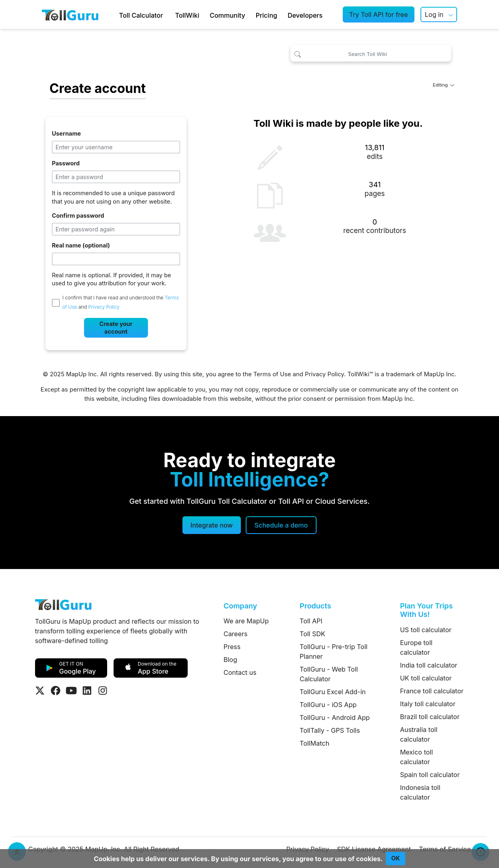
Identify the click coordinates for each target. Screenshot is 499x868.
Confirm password (78, 215)
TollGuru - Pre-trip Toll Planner (333, 652)
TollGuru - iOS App (328, 705)
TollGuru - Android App (335, 717)
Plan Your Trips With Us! (426, 610)
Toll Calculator (141, 15)
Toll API (311, 621)
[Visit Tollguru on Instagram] (103, 691)
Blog (230, 660)
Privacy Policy (104, 307)
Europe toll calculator (416, 647)
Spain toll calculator (430, 775)
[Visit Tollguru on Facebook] (56, 691)
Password (66, 163)
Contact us (240, 672)
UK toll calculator (426, 678)
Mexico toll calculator (416, 757)
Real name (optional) (81, 245)
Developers (305, 15)
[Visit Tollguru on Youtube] (71, 691)
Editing (444, 85)
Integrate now (212, 525)
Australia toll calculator (419, 734)
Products (315, 606)
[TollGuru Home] (70, 14)
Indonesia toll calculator (420, 792)
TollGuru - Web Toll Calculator (329, 674)
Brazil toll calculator (430, 717)
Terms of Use (272, 374)
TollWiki (187, 15)
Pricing (266, 15)
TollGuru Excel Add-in (333, 692)
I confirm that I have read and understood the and (121, 302)
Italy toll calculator (428, 704)
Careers (236, 634)
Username (66, 133)
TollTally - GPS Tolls (330, 730)
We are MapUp (246, 621)
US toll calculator (426, 630)
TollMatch (315, 743)
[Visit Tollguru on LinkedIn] (87, 691)
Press (232, 647)
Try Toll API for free (379, 14)
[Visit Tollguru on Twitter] (40, 691)
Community (228, 15)
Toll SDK (312, 634)
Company (240, 606)
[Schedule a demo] (281, 525)
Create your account (116, 328)
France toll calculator (432, 691)
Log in (434, 14)
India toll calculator (429, 665)
